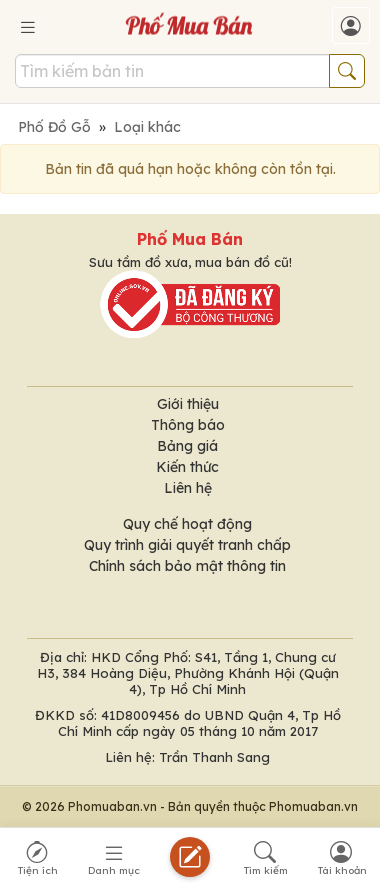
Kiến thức (187, 467)
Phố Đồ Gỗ (54, 127)
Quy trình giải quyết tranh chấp (187, 545)
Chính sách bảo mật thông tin (187, 566)
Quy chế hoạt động (187, 524)
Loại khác (147, 127)
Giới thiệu (188, 404)
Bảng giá (187, 446)
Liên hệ (188, 488)
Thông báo (188, 425)
